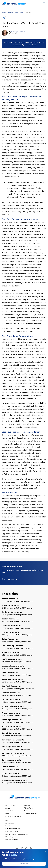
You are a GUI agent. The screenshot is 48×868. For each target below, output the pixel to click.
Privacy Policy (29, 808)
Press (7, 814)
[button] (24, 573)
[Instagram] (31, 848)
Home (4, 13)
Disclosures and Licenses (14, 816)
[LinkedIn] (17, 848)
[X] (26, 848)
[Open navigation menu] (44, 3)
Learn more (24, 864)
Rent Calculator (11, 826)
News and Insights (12, 831)
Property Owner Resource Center (17, 834)
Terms (26, 811)
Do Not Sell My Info (30, 814)
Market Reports (11, 837)
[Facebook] (22, 848)
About (7, 808)
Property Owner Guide (15, 13)
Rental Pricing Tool (12, 840)
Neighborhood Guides (13, 829)
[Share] (4, 18)
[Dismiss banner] (45, 852)
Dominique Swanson (18, 32)
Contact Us (9, 811)
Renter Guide (10, 823)
